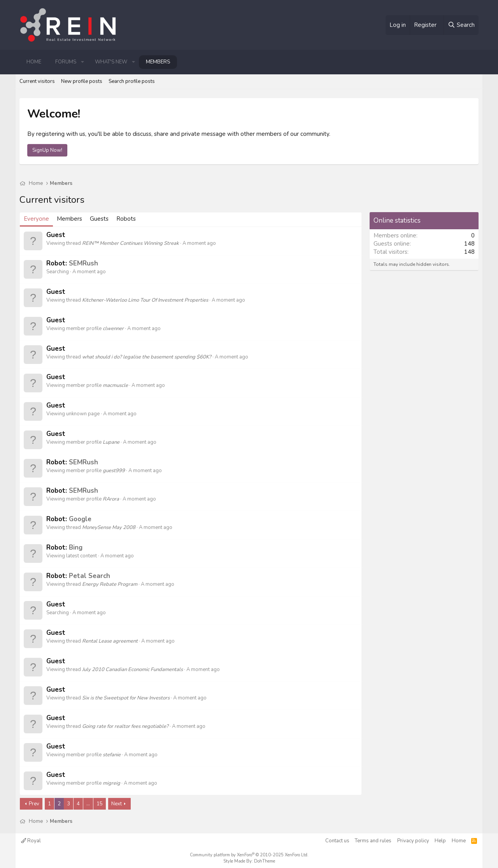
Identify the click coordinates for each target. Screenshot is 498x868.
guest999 (114, 471)
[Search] (461, 25)
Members (158, 62)
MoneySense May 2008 (109, 527)
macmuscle (115, 385)
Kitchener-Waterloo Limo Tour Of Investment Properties (145, 300)
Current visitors (37, 81)
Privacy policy (413, 841)
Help (440, 841)
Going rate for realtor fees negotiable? (125, 726)
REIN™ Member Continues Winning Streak (131, 243)
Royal (31, 841)
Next (117, 804)
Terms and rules (373, 841)
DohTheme (265, 861)
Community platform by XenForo (249, 855)
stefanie (112, 755)
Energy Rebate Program (110, 584)
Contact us (337, 841)
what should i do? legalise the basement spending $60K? (147, 357)
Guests (99, 219)
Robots (126, 219)
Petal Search (89, 576)
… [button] (88, 804)
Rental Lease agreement (110, 641)
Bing (76, 547)
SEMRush (83, 263)
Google (80, 519)
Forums (66, 62)
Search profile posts (132, 81)
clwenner (113, 329)
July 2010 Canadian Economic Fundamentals (132, 669)
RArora (111, 499)
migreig (111, 783)
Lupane (111, 442)
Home (34, 62)
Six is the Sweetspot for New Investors (126, 698)
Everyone (36, 219)
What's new (111, 62)
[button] (82, 62)
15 (100, 804)
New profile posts (82, 81)
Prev (34, 804)
